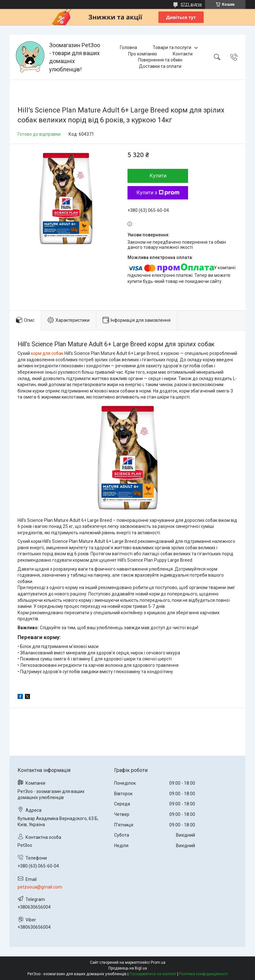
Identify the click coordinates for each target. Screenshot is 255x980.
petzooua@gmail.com (40, 887)
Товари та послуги (172, 47)
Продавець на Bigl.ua (128, 968)
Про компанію (143, 54)
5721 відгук (191, 4)
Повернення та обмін (160, 60)
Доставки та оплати (160, 66)
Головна (128, 47)
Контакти (183, 54)
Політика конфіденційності (204, 974)
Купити (158, 176)
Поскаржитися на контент (153, 974)
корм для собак (47, 353)
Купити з (158, 193)
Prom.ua (158, 962)
